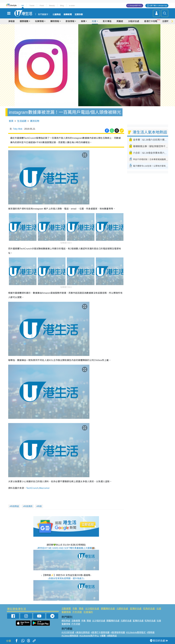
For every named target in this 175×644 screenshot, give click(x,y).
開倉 (81, 609)
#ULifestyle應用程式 (136, 632)
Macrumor (44, 488)
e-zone (72, 6)
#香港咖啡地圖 (118, 632)
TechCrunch (32, 488)
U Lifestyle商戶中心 (135, 6)
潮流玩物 (35, 121)
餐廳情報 (66, 612)
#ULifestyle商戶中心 (89, 636)
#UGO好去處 (68, 632)
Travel (32, 6)
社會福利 (88, 612)
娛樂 (83, 21)
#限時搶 (151, 632)
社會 (94, 21)
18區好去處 (134, 21)
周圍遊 (120, 21)
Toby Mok (18, 129)
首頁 (11, 121)
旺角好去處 (149, 609)
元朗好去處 (122, 609)
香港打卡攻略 (151, 21)
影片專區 (107, 21)
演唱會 (11, 21)
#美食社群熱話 (83, 632)
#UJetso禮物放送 (70, 636)
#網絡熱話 (112, 636)
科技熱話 (15, 506)
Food (42, 6)
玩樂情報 (39, 21)
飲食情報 (70, 21)
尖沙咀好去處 (92, 609)
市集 (75, 609)
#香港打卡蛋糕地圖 (100, 632)
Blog (62, 6)
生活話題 (22, 121)
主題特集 (167, 21)
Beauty (52, 6)
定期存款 (79, 14)
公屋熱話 (57, 14)
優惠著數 (24, 21)
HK (23, 6)
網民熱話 (66, 621)
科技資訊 (28, 506)
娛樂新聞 (68, 14)
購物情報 (55, 21)
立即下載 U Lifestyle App (158, 6)
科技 (40, 506)
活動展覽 (66, 609)
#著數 (103, 636)
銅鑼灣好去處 (108, 609)
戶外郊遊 (77, 612)
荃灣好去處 (136, 609)
